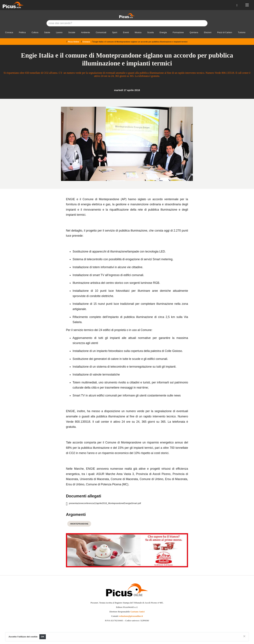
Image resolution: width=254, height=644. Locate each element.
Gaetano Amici (137, 612)
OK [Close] (43, 637)
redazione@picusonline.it (131, 616)
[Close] (244, 636)
